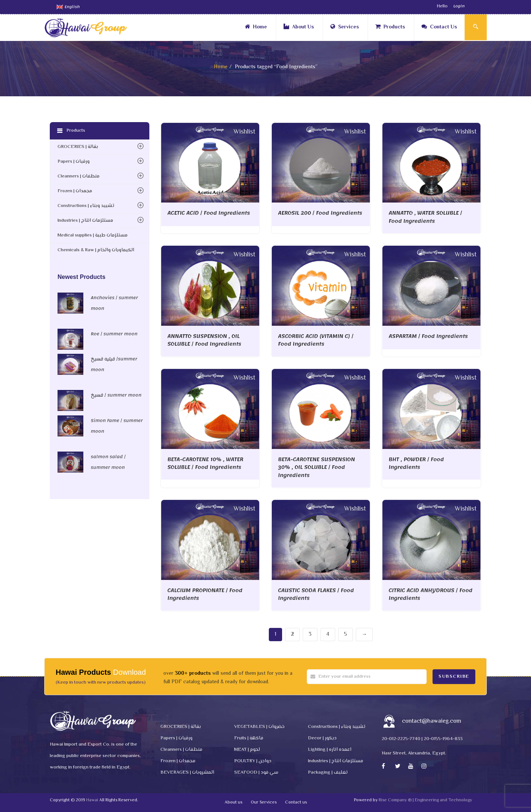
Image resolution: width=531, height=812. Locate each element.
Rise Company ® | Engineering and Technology (425, 800)
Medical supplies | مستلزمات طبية (93, 235)
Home (256, 27)
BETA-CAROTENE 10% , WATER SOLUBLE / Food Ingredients (205, 464)
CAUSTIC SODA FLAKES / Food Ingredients (316, 595)
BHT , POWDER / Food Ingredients (416, 464)
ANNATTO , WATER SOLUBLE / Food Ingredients (425, 217)
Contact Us (439, 27)
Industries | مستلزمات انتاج (85, 221)
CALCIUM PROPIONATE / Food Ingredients (205, 595)
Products (390, 27)
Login (459, 6)
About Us (299, 27)
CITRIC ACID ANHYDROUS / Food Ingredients (431, 595)
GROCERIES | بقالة (78, 147)
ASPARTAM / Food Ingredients (428, 336)
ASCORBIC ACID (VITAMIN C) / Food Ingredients (316, 340)
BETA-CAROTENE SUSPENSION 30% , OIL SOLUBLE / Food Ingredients (316, 467)
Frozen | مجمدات (75, 191)
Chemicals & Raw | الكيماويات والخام (96, 250)
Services (345, 27)
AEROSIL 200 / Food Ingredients (320, 213)
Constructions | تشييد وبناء (86, 206)
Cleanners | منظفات (79, 176)
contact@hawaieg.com (432, 721)
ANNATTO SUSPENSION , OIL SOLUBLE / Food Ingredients (204, 340)
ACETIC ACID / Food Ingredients (209, 213)
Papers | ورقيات (74, 162)
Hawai (92, 800)
